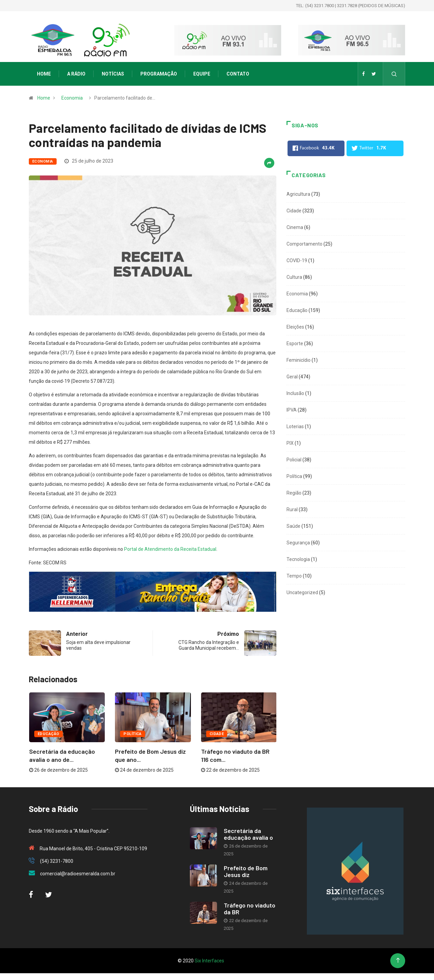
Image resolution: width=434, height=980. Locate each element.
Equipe (202, 74)
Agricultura (298, 194)
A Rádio (76, 74)
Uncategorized (302, 592)
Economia (72, 98)
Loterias (295, 426)
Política (133, 734)
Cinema (295, 227)
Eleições (295, 327)
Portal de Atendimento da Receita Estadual (170, 549)
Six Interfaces (209, 961)
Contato (238, 74)
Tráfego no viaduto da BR (250, 909)
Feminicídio (299, 360)
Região (294, 493)
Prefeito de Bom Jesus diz (246, 871)
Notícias (113, 74)
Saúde (293, 526)
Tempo (294, 576)
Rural (292, 509)
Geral (292, 377)
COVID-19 (297, 260)
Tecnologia (298, 559)
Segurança (298, 543)
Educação (48, 734)
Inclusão (295, 393)
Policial (294, 460)
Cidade (217, 734)
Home (44, 74)
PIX (290, 443)
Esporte (295, 343)
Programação (159, 74)
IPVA (292, 410)
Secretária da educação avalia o (248, 834)
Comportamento (304, 244)
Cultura (294, 277)
